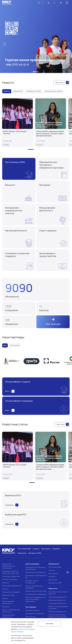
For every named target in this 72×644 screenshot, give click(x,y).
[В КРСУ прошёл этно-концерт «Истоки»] (17, 122)
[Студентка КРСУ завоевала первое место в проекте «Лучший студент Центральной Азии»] (51, 122)
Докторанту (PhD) (55, 583)
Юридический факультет (57, 600)
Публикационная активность (36, 572)
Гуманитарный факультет (57, 603)
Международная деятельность (8, 602)
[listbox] (41, 3)
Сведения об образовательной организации (9, 566)
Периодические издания (11, 592)
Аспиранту (52, 577)
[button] (35, 72)
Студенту (52, 570)
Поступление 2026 (55, 567)
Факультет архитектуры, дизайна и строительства (57, 616)
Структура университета (11, 576)
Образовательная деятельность (9, 616)
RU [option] (39, 3)
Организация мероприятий (12, 586)
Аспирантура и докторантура (36, 591)
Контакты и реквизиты (10, 579)
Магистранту (53, 573)
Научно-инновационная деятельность (11, 611)
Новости (5, 589)
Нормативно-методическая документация (35, 568)
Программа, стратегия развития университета (11, 572)
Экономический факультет (58, 597)
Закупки (5, 598)
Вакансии (6, 583)
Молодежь (6, 607)
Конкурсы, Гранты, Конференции (32, 582)
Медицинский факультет (57, 612)
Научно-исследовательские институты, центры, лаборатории (35, 599)
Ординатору (53, 580)
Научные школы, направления (36, 594)
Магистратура (31, 617)
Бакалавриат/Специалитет (35, 614)
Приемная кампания (32, 610)
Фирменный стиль (9, 595)
